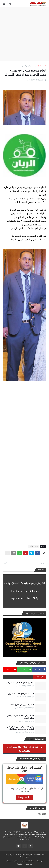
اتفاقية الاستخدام (12, 861)
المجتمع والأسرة (27, 66)
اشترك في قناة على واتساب (25, 749)
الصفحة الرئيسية (41, 66)
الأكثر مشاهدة (40, 677)
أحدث (43, 563)
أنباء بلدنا (22, 854)
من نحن (29, 864)
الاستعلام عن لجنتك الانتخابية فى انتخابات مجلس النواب (19, 717)
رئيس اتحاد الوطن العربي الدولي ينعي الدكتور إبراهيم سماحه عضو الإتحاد (20, 728)
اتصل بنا (20, 864)
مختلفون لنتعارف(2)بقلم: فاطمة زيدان (20, 683)
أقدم (6, 563)
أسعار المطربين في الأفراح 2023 (22, 705)
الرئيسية (40, 861)
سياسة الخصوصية (28, 861)
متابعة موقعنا (24, 797)
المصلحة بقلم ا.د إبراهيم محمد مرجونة (20, 694)
